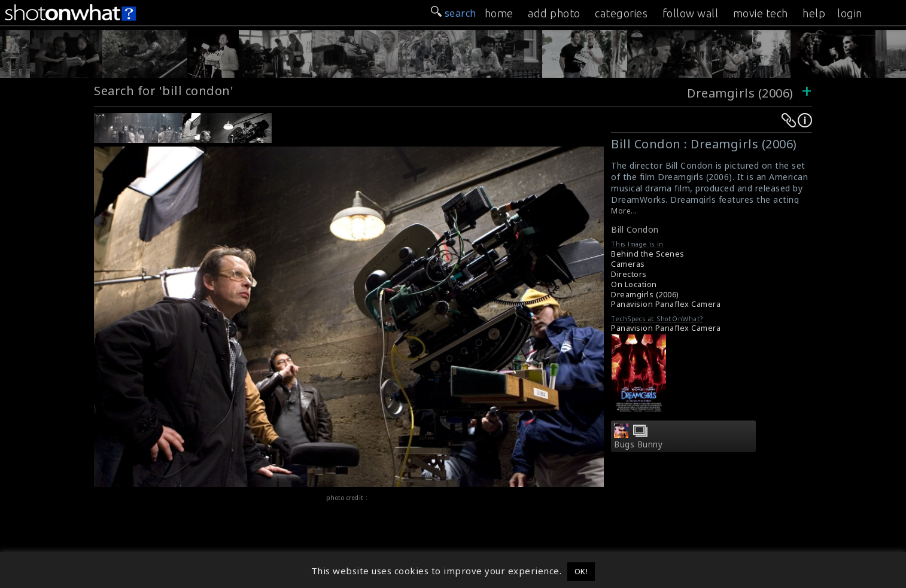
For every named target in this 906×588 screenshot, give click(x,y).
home (499, 13)
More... (624, 211)
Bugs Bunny (638, 444)
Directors (629, 274)
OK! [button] (581, 571)
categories (621, 13)
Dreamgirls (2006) (740, 93)
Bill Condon (635, 229)
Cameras (628, 264)
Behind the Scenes (648, 254)
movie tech (761, 13)
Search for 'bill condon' (164, 91)
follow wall (691, 13)
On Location (634, 284)
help (814, 13)
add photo (554, 13)
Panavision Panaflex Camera (666, 304)
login (850, 13)
